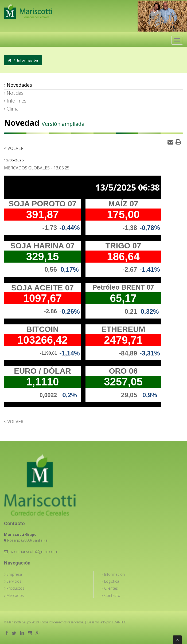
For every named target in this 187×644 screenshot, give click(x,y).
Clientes (115, 588)
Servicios (18, 581)
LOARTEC (114, 622)
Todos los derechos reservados (56, 622)
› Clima (11, 109)
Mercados (19, 595)
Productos (19, 588)
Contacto (116, 595)
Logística (116, 581)
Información (118, 574)
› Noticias (14, 93)
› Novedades (18, 85)
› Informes (15, 101)
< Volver (13, 148)
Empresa (18, 574)
